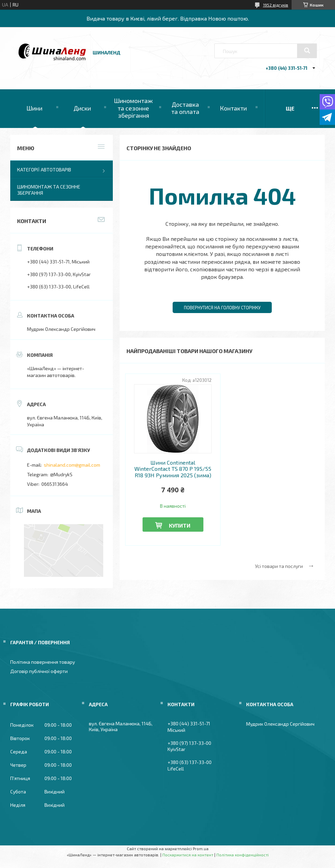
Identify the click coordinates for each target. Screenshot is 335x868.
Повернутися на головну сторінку (222, 308)
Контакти (233, 108)
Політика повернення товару (43, 662)
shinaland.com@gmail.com (72, 465)
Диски (82, 108)
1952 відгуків (276, 5)
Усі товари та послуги (279, 566)
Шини (34, 108)
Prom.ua (201, 848)
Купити (180, 525)
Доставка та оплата (185, 108)
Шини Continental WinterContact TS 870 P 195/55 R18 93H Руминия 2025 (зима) (173, 469)
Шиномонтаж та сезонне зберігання (133, 108)
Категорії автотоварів (44, 170)
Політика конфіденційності (243, 855)
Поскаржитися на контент (188, 855)
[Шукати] (307, 51)
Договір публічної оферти (39, 671)
